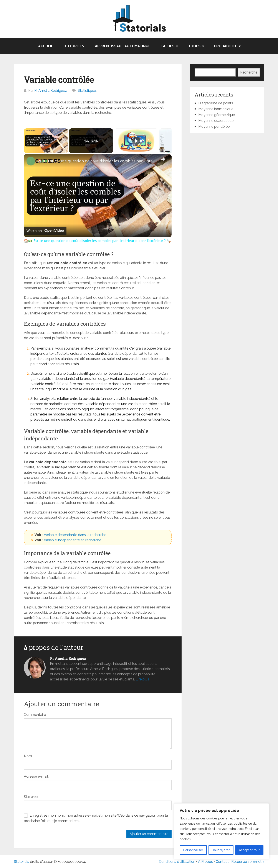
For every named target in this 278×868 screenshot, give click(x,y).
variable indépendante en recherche (73, 540)
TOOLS (194, 46)
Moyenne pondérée (214, 127)
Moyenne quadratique (216, 121)
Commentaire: (35, 715)
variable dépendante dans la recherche (75, 535)
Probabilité (226, 46)
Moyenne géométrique (217, 115)
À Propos (205, 862)
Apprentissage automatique (123, 46)
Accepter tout (249, 850)
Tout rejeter (221, 850)
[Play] (136, 141)
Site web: (31, 797)
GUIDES (168, 46)
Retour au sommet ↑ (248, 862)
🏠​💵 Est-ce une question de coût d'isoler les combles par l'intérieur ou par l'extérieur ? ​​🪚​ (97, 161)
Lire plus (142, 679)
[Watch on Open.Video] (45, 231)
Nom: (28, 756)
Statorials (22, 862)
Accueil (46, 46)
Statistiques (87, 91)
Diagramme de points (216, 103)
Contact (223, 862)
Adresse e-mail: (36, 776)
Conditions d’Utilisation (177, 862)
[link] (31, 161)
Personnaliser (193, 850)
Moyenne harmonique (216, 109)
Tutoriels (74, 46)
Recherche (249, 72)
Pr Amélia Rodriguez (51, 91)
